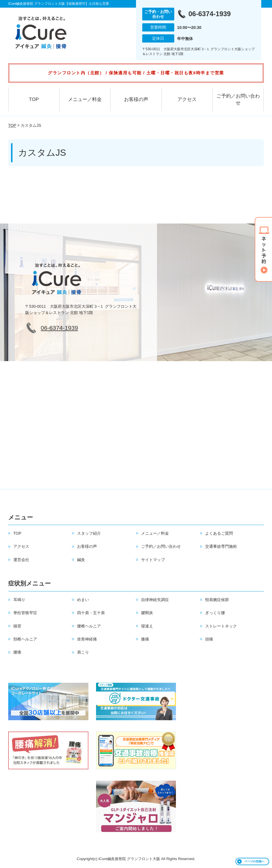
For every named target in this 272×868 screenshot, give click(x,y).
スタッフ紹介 (89, 533)
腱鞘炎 (147, 613)
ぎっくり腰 (215, 613)
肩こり (83, 652)
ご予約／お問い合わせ (238, 99)
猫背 (17, 626)
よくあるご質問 (219, 533)
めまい (83, 600)
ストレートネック (221, 626)
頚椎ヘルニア (25, 639)
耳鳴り (19, 600)
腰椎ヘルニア (89, 626)
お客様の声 (136, 99)
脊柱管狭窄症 (25, 613)
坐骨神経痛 (87, 639)
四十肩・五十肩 (91, 613)
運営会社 (21, 560)
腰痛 (17, 652)
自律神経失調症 (155, 600)
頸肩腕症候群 (217, 600)
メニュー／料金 (85, 99)
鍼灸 (81, 560)
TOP (34, 99)
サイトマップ (153, 560)
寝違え (147, 626)
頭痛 (209, 639)
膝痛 (145, 639)
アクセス (187, 99)
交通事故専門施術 (221, 546)
